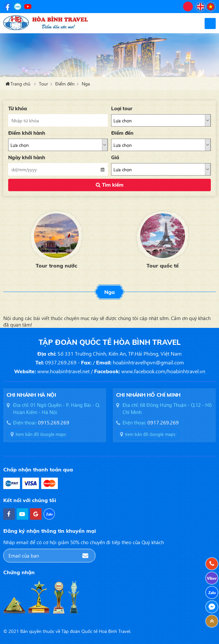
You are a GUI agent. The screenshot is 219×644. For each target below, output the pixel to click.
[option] (56, 239)
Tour (43, 84)
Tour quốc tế (163, 266)
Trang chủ (20, 84)
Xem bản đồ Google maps (41, 434)
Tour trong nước (56, 266)
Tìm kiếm (113, 185)
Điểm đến (65, 84)
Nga (86, 84)
